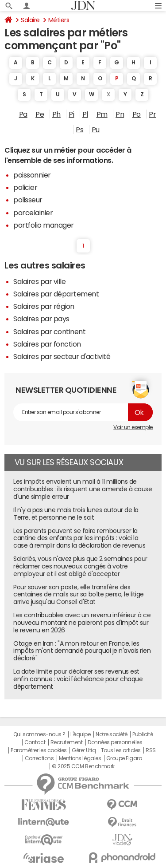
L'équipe (80, 734)
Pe (40, 114)
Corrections (39, 758)
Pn (120, 114)
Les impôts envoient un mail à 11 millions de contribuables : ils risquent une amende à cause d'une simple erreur (83, 489)
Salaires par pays (41, 319)
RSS (151, 750)
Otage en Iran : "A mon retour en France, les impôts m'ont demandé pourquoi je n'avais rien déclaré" (82, 651)
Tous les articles (121, 750)
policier (25, 187)
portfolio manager (44, 225)
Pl (85, 114)
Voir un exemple (133, 427)
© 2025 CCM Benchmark (83, 766)
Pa (23, 114)
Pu (96, 130)
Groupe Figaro (124, 758)
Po (137, 114)
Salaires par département (56, 294)
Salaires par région (44, 306)
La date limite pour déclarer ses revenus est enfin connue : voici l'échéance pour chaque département (78, 679)
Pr (152, 114)
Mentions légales (80, 758)
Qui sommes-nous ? (39, 734)
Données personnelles (115, 742)
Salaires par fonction (47, 344)
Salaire (30, 20)
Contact (35, 742)
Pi (71, 114)
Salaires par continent (49, 331)
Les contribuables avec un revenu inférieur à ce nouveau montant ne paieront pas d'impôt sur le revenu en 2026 (82, 623)
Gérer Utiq (84, 750)
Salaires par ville (39, 281)
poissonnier (32, 175)
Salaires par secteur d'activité (62, 356)
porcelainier (33, 213)
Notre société (112, 734)
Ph (56, 114)
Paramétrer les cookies (39, 750)
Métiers (59, 20)
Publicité (143, 734)
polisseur (28, 200)
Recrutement (67, 742)
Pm (102, 114)
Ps (79, 130)
